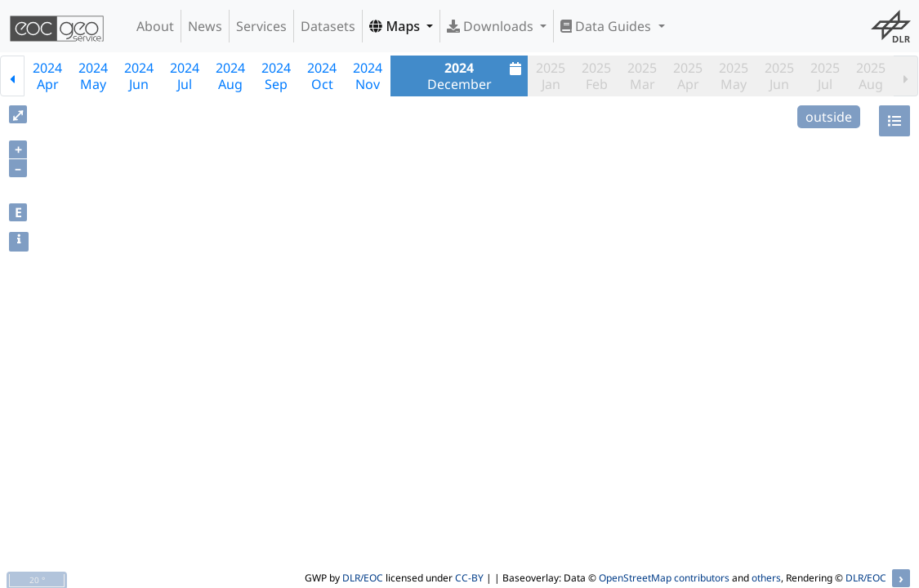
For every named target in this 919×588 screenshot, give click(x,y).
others (766, 578)
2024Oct (322, 76)
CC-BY (469, 578)
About (155, 26)
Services (261, 26)
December (477, 76)
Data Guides (607, 26)
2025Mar (642, 76)
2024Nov (368, 76)
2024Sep (276, 76)
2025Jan (551, 76)
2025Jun (779, 76)
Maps (396, 26)
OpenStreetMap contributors (664, 578)
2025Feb (596, 76)
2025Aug (871, 76)
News (205, 26)
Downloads (492, 26)
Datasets (328, 26)
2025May (734, 76)
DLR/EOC (363, 578)
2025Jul (825, 76)
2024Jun (139, 76)
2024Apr (47, 76)
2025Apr (688, 76)
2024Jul (185, 76)
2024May (93, 76)
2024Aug (230, 76)
